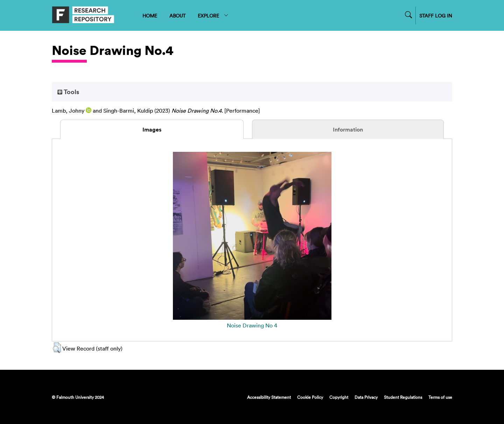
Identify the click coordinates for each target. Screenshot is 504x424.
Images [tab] (152, 129)
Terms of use (440, 397)
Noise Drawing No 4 (252, 325)
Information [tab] (348, 129)
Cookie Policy (310, 397)
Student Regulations (403, 397)
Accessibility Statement (269, 397)
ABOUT (177, 16)
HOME (150, 16)
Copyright (339, 397)
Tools (68, 92)
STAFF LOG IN (436, 16)
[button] (57, 348)
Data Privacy (366, 397)
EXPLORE (213, 16)
